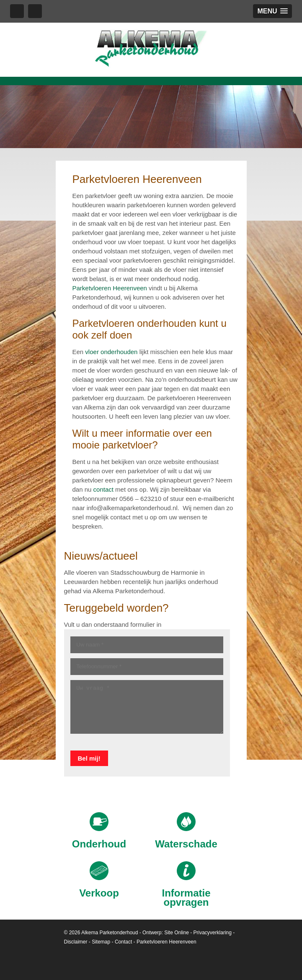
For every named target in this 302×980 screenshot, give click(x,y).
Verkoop (99, 880)
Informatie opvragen (186, 884)
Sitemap (101, 942)
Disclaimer (76, 942)
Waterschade (186, 830)
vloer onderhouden (111, 352)
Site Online (177, 933)
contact (103, 489)
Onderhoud (99, 830)
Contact (123, 942)
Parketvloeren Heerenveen (110, 288)
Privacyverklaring (213, 933)
